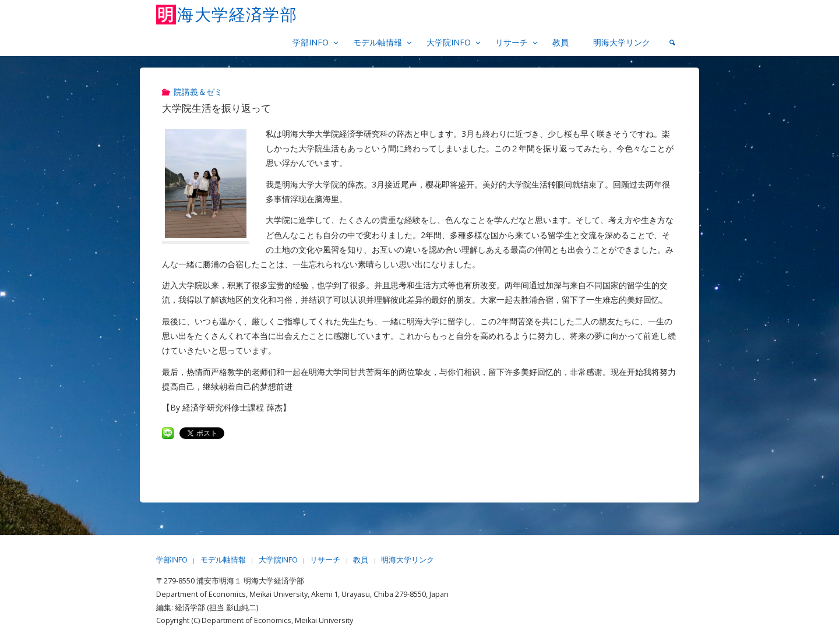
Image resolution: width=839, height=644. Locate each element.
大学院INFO (278, 560)
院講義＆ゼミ (198, 92)
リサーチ (325, 560)
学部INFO (172, 560)
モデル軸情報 (223, 560)
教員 (361, 560)
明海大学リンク (408, 560)
